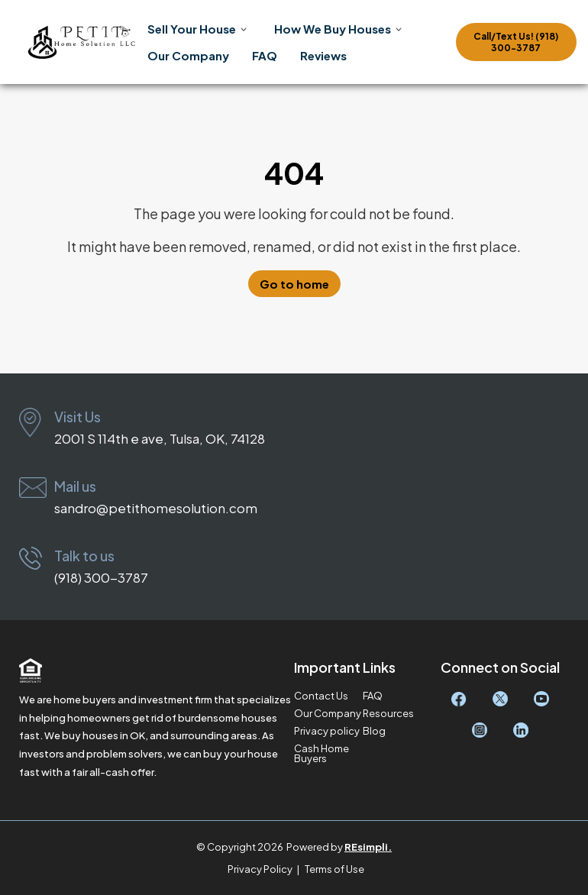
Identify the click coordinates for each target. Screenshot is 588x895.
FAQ (265, 55)
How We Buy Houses (333, 29)
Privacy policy (327, 731)
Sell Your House (192, 29)
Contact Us (321, 696)
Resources (388, 714)
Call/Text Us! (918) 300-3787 (516, 42)
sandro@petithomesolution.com (156, 508)
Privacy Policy (260, 869)
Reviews (323, 55)
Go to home (294, 284)
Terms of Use (334, 869)
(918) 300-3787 (101, 577)
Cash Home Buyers (321, 754)
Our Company (188, 55)
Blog (374, 731)
